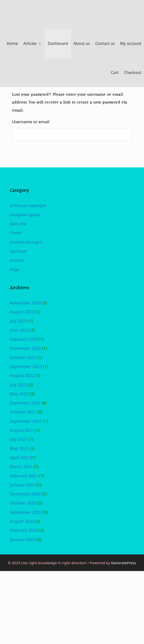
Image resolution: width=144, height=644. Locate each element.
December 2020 (25, 494)
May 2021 (19, 448)
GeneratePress (124, 563)
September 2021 (26, 421)
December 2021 (25, 403)
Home (12, 43)
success (17, 260)
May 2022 (19, 394)
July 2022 (19, 385)
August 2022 (22, 375)
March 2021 (21, 466)
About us (82, 43)
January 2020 (23, 539)
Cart (115, 72)
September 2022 (26, 366)
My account (131, 43)
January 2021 (23, 485)
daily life (18, 224)
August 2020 (22, 521)
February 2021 (24, 476)
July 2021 (19, 439)
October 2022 (23, 357)
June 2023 (19, 330)
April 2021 (20, 457)
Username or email (31, 122)
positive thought (26, 242)
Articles (34, 44)
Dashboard (58, 43)
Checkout (133, 72)
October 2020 (23, 503)
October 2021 (23, 412)
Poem (15, 233)
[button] (41, 44)
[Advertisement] (72, 607)
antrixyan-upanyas (28, 205)
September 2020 (26, 512)
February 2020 (24, 530)
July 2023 (19, 321)
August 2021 (22, 430)
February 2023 (24, 339)
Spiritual (18, 251)
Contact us (105, 43)
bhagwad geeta (25, 215)
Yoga (15, 269)
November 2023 (25, 303)
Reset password (23, 152)
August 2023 (22, 312)
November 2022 (25, 348)
